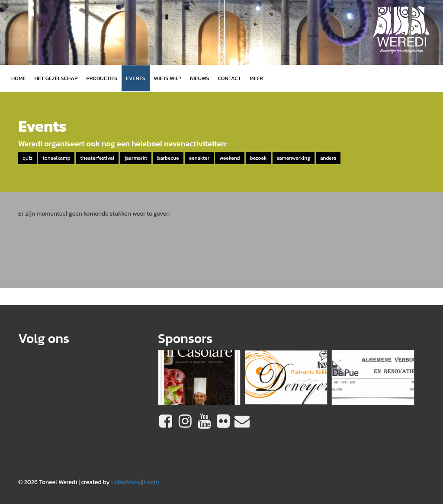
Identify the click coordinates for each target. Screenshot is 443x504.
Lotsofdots (126, 482)
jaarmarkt (136, 158)
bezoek (258, 158)
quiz (27, 158)
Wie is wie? (168, 78)
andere (328, 158)
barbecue (168, 158)
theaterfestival (98, 158)
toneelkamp (56, 158)
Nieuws (199, 78)
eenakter (199, 158)
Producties (102, 78)
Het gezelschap (56, 78)
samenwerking (294, 158)
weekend (230, 158)
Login (152, 482)
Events (135, 78)
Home (18, 78)
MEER (256, 78)
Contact (230, 78)
